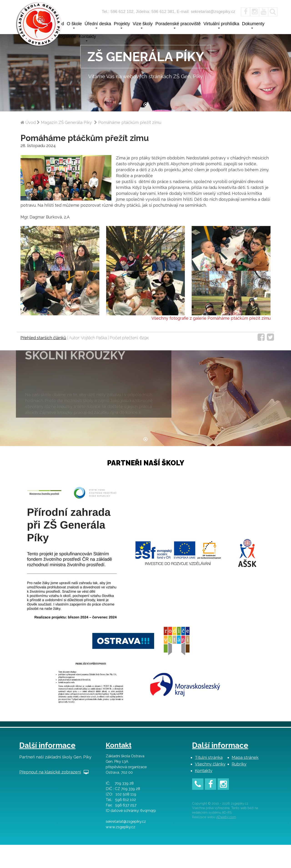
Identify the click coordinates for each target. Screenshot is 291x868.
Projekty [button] (122, 25)
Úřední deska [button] (98, 25)
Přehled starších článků (43, 356)
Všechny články (210, 787)
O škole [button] (74, 25)
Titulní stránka (209, 781)
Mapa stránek (245, 781)
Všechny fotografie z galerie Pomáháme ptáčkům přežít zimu (211, 337)
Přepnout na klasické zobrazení (54, 795)
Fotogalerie (65, 36)
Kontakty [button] (87, 38)
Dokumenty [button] (253, 25)
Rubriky (239, 787)
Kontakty (204, 794)
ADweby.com (226, 840)
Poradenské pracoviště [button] (178, 25)
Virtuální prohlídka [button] (221, 25)
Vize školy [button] (143, 25)
